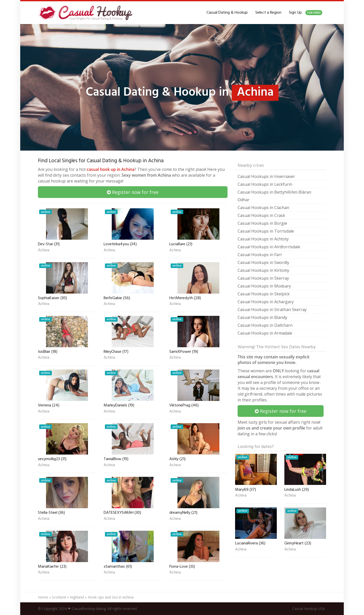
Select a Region (268, 13)
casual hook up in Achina (111, 169)
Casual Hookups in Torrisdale (266, 231)
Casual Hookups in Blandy (262, 317)
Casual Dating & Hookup (227, 13)
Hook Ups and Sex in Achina (111, 597)
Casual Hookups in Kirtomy (263, 270)
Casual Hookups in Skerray (263, 278)
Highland (77, 597)
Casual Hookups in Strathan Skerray (272, 310)
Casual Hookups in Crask (261, 215)
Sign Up (306, 13)
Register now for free (133, 192)
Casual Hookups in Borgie (262, 223)
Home (43, 597)
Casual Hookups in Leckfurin (265, 184)
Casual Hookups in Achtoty (263, 239)
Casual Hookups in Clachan (263, 208)
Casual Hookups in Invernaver (266, 176)
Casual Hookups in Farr (260, 255)
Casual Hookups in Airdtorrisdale (269, 247)
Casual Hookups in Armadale (265, 333)
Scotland (59, 597)
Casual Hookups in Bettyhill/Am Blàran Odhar (274, 196)
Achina (44, 251)
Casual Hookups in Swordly (263, 262)
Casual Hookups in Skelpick (264, 294)
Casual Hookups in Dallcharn (265, 325)
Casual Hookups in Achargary (266, 302)
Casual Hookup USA (309, 609)
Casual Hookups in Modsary (264, 286)
